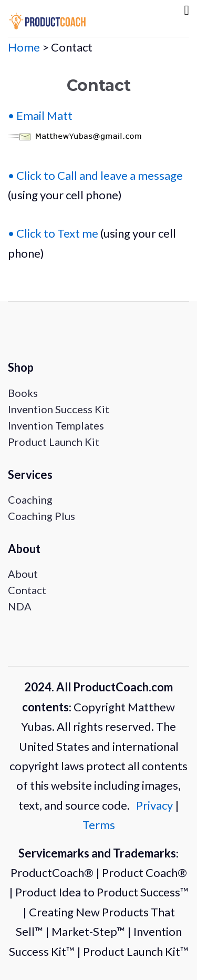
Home (24, 47)
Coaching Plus (42, 516)
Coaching (30, 499)
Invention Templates (56, 425)
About (23, 574)
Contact (27, 590)
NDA (20, 606)
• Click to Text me (53, 233)
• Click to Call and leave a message (95, 175)
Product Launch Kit (54, 442)
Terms (99, 825)
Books (23, 393)
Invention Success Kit (59, 409)
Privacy (155, 805)
